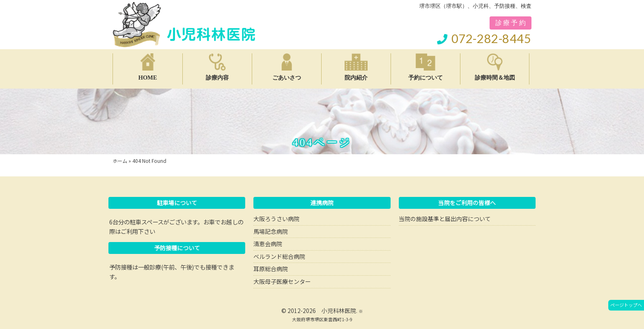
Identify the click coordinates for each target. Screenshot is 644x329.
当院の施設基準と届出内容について (445, 219)
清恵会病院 (268, 244)
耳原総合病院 (271, 269)
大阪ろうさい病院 (276, 219)
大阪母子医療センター (282, 281)
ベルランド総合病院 (279, 256)
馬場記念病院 (271, 231)
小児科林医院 (339, 311)
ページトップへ (626, 305)
